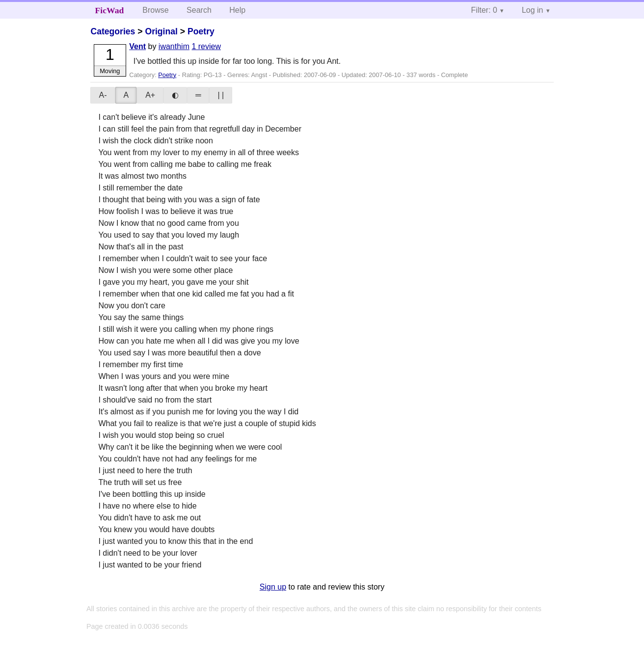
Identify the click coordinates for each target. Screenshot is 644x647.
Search (199, 10)
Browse (155, 10)
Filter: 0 (484, 10)
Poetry (201, 31)
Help (237, 10)
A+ (150, 95)
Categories (113, 31)
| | (221, 95)
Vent (137, 46)
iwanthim (174, 46)
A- (103, 95)
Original (161, 31)
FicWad (110, 10)
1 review (206, 46)
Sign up (273, 587)
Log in (533, 10)
